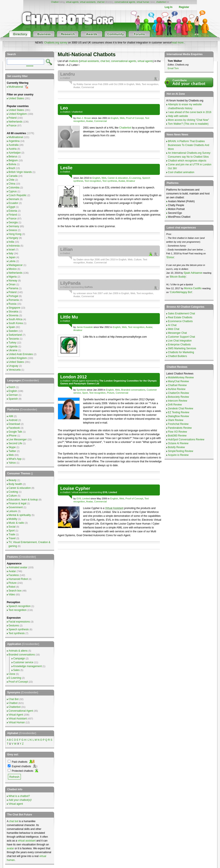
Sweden (13, 331)
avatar (10, 848)
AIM (11, 416)
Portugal (13, 296)
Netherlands (16, 122)
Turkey (12, 343)
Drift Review (175, 405)
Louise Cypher (75, 488)
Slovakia (13, 312)
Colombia (14, 188)
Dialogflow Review (179, 416)
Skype (12, 447)
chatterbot (161, 2)
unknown (81, 293)
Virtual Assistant (114, 508)
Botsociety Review (179, 397)
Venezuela (15, 370)
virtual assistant (80, 492)
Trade (12, 534)
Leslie (66, 168)
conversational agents (125, 2)
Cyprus (13, 191)
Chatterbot (125, 128)
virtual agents (72, 2)
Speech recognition (20, 606)
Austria (13, 149)
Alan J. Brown (84, 118)
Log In (168, 7)
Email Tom (173, 68)
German (13, 395)
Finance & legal (18, 503)
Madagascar (16, 265)
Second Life (15, 443)
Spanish (13, 399)
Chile (11, 180)
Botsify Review (176, 447)
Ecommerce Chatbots (180, 321)
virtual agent (78, 381)
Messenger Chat (177, 333)
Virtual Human (17, 722)
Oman (12, 284)
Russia (13, 304)
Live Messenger (18, 439)
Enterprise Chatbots (179, 345)
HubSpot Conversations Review (186, 439)
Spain (12, 327)
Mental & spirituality (20, 515)
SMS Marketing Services (182, 348)
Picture (111, 393)
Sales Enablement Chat (182, 314)
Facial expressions (19, 622)
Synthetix (81, 390)
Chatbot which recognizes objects (187, 161)
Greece (13, 230)
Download (14, 424)
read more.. (178, 43)
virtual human (143, 2)
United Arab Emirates (21, 354)
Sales (17, 670)
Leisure (13, 511)
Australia (14, 145)
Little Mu (69, 317)
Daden (80, 259)
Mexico (13, 269)
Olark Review (176, 420)
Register (184, 7)
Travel (12, 538)
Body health (15, 484)
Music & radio (16, 523)
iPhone (13, 436)
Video (12, 595)
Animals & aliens (18, 651)
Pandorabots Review (180, 428)
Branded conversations (133, 390)
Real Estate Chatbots (180, 317)
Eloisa (170, 257)
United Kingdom (18, 114)
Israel (12, 250)
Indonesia (14, 246)
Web (138, 84)
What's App (15, 459)
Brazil (12, 168)
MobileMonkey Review (181, 377)
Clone (12, 674)
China (12, 184)
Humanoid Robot (18, 579)
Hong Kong (15, 234)
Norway (13, 281)
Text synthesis (110, 181)
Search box (15, 591)
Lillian (67, 249)
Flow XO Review (178, 432)
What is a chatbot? (19, 796)
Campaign (19, 658)
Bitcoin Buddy (178, 277)
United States (16, 98)
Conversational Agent (21, 711)
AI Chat (172, 325)
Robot (12, 587)
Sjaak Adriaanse (193, 273)
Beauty (13, 480)
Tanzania (14, 339)
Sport (85, 393)
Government (16, 507)
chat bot (101, 2)
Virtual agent (16, 804)
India (11, 242)
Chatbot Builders (178, 356)
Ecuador (13, 203)
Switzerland (15, 335)
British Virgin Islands (20, 172)
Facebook (14, 428)
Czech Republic (18, 195)
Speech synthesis (19, 629)
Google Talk (15, 432)
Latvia (12, 261)
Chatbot (55, 2)
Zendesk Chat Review (181, 408)
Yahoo (12, 463)
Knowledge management (28, 666)
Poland (13, 118)
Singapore (15, 308)
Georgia (13, 222)
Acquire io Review (178, 455)
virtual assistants (88, 2)
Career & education (118, 178)
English (130, 84)
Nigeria (13, 277)
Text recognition (150, 84)
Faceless (14, 575)
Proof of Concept (135, 118)
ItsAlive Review (177, 389)
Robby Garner (84, 84)
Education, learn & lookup (23, 500)
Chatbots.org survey (56, 43)
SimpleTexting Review (181, 451)
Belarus (13, 157)
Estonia (13, 211)
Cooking (13, 492)
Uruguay (13, 366)
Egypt (12, 207)
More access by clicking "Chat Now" (189, 120)
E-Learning (135, 178)
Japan (12, 257)
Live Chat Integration (180, 341)
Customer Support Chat (182, 337)
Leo (64, 108)
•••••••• (30, 66)
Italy (11, 253)
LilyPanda (70, 283)
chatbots (73, 61)
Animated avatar (18, 567)
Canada (13, 176)
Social (12, 527)
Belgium (13, 160)
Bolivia (12, 164)
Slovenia (14, 315)
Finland (13, 215)
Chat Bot (14, 699)
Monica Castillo (193, 288)
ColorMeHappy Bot (181, 292)
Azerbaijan (15, 153)
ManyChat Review (178, 381)
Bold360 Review (177, 436)
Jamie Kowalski (85, 327)
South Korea (16, 323)
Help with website (178, 116)
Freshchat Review (178, 424)
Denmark (14, 199)
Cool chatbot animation (181, 172)
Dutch (12, 387)
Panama (13, 288)
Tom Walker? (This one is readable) (188, 124)
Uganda (13, 346)
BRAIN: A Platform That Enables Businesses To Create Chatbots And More (189, 145)
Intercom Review (178, 401)
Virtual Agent (16, 715)
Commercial (88, 87)
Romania (14, 300)
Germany (14, 226)
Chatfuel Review (177, 385)
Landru (68, 74)
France (13, 126)
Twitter (12, 451)
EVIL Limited (83, 498)
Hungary (13, 238)
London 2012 (74, 377)
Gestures (14, 626)
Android (13, 420)
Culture (138, 259)
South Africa (16, 319)
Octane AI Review (178, 443)
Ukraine (13, 350)
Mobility (13, 519)
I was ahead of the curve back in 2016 (190, 112)
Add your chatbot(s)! (20, 800)
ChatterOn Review (179, 393)
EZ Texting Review (179, 412)
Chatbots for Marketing (181, 352)
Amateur (131, 181)
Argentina (14, 141)
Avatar (77, 87)
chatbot (66, 78)
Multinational (16, 87)
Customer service (23, 662)
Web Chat (174, 329)
